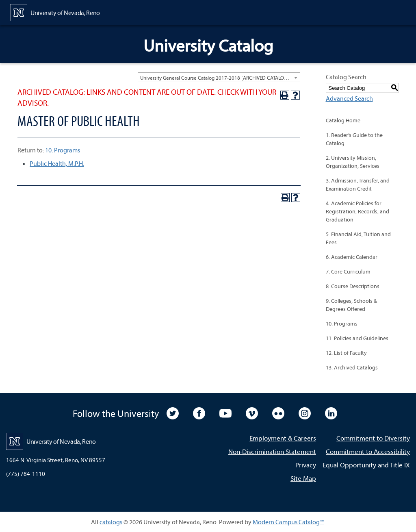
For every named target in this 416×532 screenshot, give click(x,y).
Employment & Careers (283, 438)
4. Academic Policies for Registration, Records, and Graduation (357, 211)
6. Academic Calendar (352, 257)
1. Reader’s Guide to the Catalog (354, 139)
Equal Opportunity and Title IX (366, 465)
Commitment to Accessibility (368, 451)
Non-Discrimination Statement (272, 451)
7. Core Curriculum (348, 271)
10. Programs (63, 150)
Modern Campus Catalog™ (288, 522)
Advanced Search (349, 98)
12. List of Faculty (346, 353)
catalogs (111, 522)
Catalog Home (343, 120)
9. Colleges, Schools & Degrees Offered (351, 305)
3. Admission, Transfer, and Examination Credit (358, 185)
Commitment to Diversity (373, 438)
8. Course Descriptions (353, 286)
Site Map (303, 478)
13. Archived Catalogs (352, 367)
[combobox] (219, 77)
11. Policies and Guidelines (357, 338)
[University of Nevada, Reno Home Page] (55, 12)
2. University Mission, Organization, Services (353, 162)
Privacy (306, 465)
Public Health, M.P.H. (57, 163)
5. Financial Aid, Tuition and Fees (358, 238)
